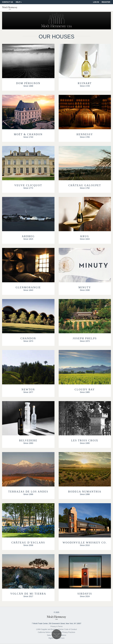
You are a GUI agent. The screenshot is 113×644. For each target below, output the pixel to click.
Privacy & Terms (56, 626)
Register (106, 2)
